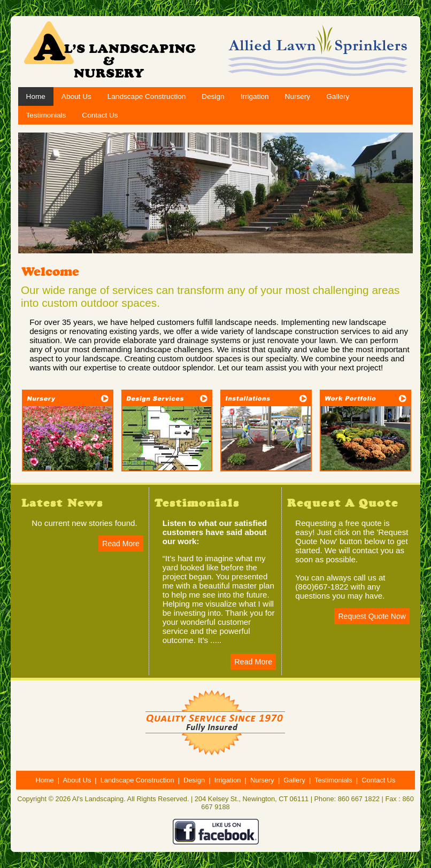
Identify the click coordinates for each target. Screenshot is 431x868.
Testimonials (46, 115)
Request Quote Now (372, 616)
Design (213, 96)
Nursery (298, 96)
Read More (121, 544)
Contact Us (100, 115)
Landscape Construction (147, 96)
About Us (76, 96)
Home (36, 96)
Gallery (338, 96)
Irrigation (255, 96)
